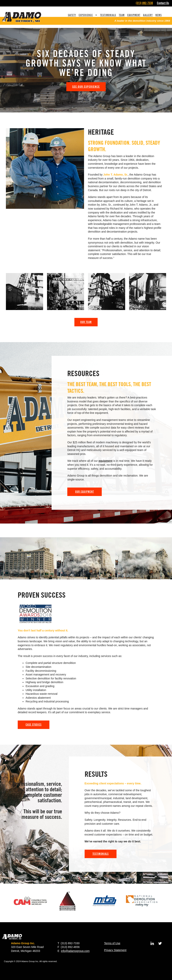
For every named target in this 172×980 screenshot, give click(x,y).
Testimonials (108, 15)
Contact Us (163, 3)
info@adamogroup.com (75, 951)
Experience (88, 15)
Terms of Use (112, 943)
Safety (72, 15)
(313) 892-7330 (144, 3)
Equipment (134, 15)
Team (122, 15)
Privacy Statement (115, 950)
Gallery (148, 15)
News (159, 15)
